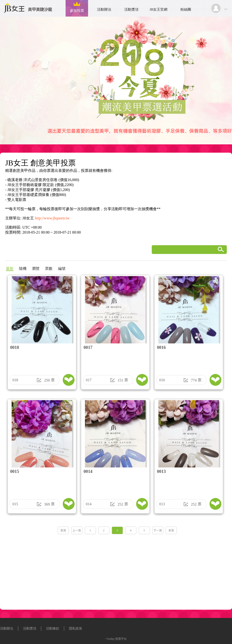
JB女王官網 (159, 9)
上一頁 (77, 530)
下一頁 (158, 530)
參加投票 (77, 11)
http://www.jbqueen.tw (52, 218)
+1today (110, 639)
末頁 (171, 530)
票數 (49, 269)
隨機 (23, 269)
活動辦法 (104, 9)
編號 (62, 269)
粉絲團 (186, 9)
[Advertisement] (116, 570)
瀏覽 (36, 269)
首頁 (63, 530)
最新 (10, 269)
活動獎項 (131, 9)
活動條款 (53, 628)
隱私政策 (76, 628)
